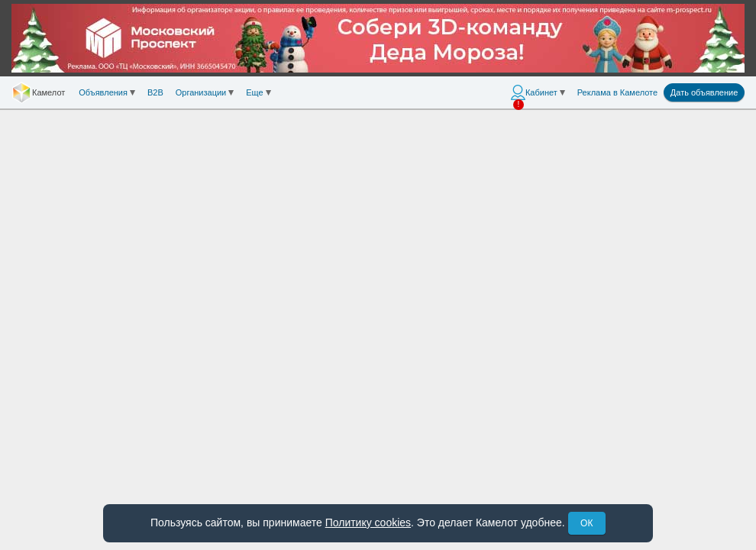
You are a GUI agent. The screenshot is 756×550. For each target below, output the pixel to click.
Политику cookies (368, 522)
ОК (586, 523)
